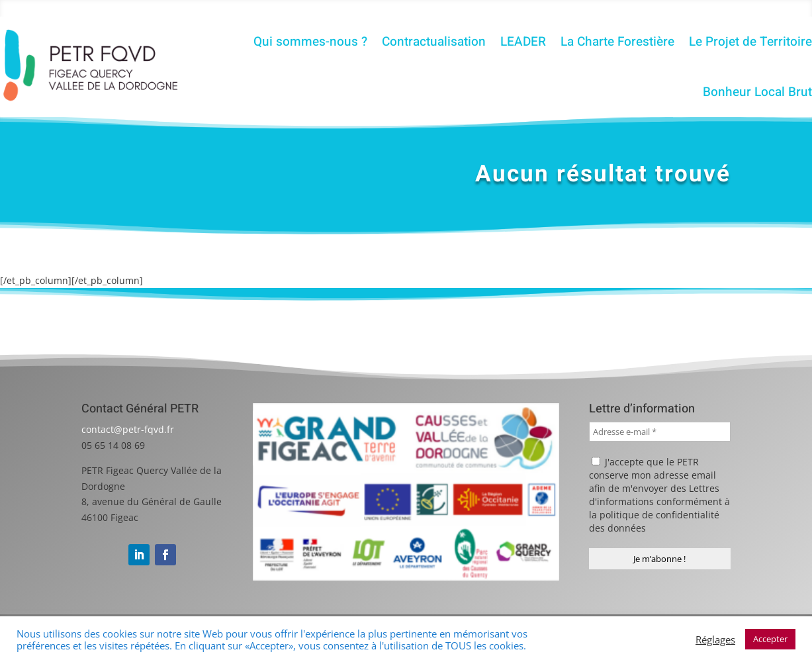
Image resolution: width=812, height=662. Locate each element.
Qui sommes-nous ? (310, 42)
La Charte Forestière (617, 42)
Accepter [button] (770, 639)
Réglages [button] (715, 639)
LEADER (523, 42)
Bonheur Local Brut (757, 92)
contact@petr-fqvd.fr (128, 429)
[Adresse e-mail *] (660, 432)
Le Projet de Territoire (750, 42)
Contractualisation (434, 42)
